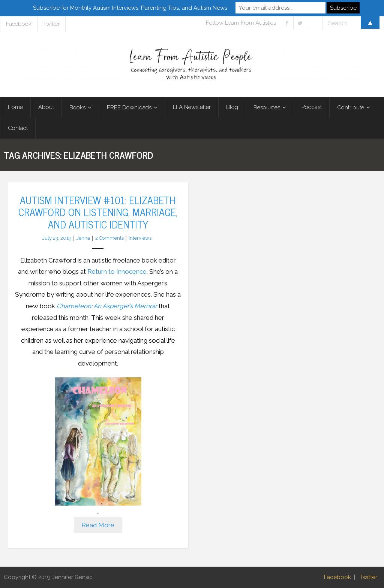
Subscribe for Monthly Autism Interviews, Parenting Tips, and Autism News (130, 8)
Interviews (140, 238)
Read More (98, 525)
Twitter (368, 577)
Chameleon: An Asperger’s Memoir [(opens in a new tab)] (107, 306)
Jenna (83, 238)
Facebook (337, 577)
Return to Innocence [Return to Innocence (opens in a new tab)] (117, 272)
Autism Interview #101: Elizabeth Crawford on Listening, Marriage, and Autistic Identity (98, 212)
